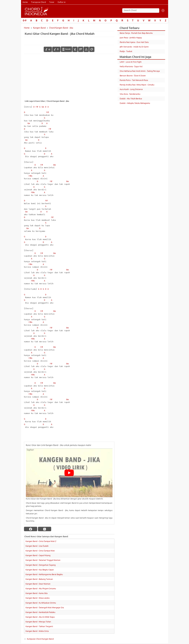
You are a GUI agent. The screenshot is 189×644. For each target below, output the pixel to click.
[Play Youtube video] (69, 473)
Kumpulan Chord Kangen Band (40, 639)
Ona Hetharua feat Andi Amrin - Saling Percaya (140, 71)
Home (25, 2)
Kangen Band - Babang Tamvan (39, 579)
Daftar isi (62, 2)
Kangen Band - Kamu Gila (37, 593)
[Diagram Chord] (81, 49)
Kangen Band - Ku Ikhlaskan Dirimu (41, 603)
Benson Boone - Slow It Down (133, 76)
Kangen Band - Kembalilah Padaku (40, 612)
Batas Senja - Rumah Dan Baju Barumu (136, 33)
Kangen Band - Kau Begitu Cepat (40, 570)
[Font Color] (92, 49)
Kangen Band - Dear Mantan (38, 584)
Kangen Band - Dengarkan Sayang (41, 565)
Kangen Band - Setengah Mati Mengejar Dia (45, 607)
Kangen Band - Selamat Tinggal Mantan (43, 560)
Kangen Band (39, 28)
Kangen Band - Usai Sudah (37, 546)
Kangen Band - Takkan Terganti (39, 626)
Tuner (52, 2)
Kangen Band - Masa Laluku (38, 598)
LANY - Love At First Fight (131, 62)
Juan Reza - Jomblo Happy (131, 38)
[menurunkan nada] (48, 49)
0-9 (25, 20)
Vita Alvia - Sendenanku (130, 94)
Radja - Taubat (126, 51)
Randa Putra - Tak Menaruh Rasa (134, 80)
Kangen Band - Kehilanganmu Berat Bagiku (44, 574)
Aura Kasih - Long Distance (131, 89)
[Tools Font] (86, 49)
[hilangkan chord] (75, 49)
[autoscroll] (66, 49)
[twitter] (45, 529)
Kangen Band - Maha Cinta (37, 631)
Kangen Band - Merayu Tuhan (38, 622)
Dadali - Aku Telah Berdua (131, 99)
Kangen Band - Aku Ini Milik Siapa (40, 617)
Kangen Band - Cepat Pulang (38, 555)
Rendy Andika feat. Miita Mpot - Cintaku (137, 85)
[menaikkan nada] (56, 49)
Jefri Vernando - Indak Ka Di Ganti (134, 47)
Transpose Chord (38, 2)
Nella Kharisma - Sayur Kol (131, 66)
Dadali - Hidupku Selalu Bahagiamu (135, 103)
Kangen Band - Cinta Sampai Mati (40, 551)
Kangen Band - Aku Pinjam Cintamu (41, 588)
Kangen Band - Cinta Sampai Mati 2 (41, 541)
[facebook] (31, 529)
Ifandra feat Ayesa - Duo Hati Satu (134, 42)
